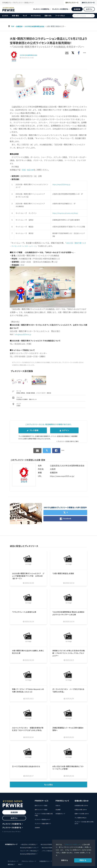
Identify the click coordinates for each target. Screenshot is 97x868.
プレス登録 (33, 430)
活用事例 (37, 828)
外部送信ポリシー (45, 861)
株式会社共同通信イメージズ (51, 847)
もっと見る (49, 785)
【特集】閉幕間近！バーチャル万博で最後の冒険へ (68, 729)
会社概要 (58, 810)
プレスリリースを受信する (60, 9)
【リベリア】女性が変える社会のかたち (27, 766)
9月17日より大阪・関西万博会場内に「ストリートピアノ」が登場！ (67, 768)
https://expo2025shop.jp (61, 184)
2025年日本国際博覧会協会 (36, 26)
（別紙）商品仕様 (28, 170)
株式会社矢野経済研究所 (28, 854)
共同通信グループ (60, 814)
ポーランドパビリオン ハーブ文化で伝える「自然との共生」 (68, 690)
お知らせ (58, 805)
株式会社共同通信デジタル (28, 847)
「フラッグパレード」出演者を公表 (25, 612)
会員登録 (77, 9)
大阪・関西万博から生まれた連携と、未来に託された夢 (28, 652)
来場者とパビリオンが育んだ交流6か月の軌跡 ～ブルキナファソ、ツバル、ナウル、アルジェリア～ (68, 653)
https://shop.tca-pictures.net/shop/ (65, 213)
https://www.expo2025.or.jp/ (63, 476)
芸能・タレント (33, 399)
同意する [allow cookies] (83, 860)
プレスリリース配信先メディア (43, 819)
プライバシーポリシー (73, 845)
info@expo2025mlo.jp (24, 334)
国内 (64, 3)
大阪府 (18, 406)
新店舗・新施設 (31, 393)
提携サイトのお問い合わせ (82, 814)
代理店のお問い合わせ (81, 810)
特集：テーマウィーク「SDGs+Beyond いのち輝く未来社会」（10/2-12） (27, 690)
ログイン (89, 9)
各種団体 (20, 26)
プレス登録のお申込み (81, 818)
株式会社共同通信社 (47, 844)
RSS (19, 864)
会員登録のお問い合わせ (81, 805)
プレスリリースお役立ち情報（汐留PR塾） (44, 814)
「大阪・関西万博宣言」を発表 (64, 573)
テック (25, 16)
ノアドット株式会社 (47, 850)
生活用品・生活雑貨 (22, 399)
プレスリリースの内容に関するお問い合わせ (84, 823)
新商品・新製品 (21, 393)
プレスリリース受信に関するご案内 (67, 441)
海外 (85, 3)
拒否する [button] (65, 860)
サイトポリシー (12, 861)
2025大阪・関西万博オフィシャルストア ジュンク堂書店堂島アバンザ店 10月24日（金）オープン (29, 576)
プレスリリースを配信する (41, 9)
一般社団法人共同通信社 (28, 844)
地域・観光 (16, 16)
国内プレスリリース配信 (41, 805)
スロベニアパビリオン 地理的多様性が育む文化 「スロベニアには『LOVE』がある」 (28, 730)
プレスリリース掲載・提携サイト (43, 824)
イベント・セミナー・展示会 (44, 393)
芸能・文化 (48, 16)
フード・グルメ (60, 16)
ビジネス (5, 16)
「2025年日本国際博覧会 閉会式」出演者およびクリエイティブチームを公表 (68, 613)
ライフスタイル (36, 16)
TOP (13, 26)
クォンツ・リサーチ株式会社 (28, 850)
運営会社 (10, 864)
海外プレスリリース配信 (41, 810)
